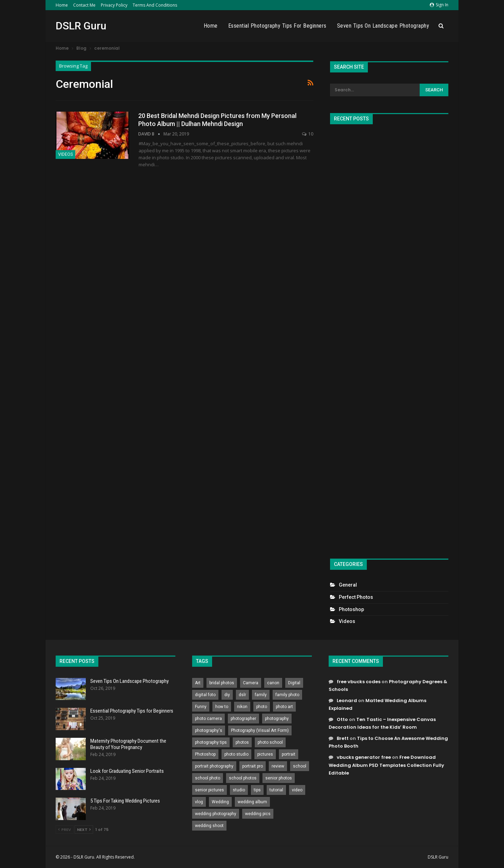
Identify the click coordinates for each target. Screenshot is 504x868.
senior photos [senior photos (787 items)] (279, 778)
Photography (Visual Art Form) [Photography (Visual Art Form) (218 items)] (260, 730)
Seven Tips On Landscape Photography (383, 26)
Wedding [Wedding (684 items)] (220, 802)
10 (308, 134)
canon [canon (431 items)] (273, 683)
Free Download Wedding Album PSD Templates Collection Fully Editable (386, 765)
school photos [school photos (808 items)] (243, 778)
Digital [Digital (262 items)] (294, 683)
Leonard (347, 701)
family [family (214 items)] (261, 695)
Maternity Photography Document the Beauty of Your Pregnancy (128, 744)
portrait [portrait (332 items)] (289, 754)
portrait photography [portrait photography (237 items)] (214, 766)
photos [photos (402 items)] (242, 742)
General (348, 585)
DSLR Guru (81, 26)
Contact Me (84, 5)
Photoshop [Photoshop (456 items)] (205, 754)
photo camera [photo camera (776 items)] (208, 719)
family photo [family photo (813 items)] (287, 695)
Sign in (439, 5)
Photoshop (351, 609)
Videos (65, 154)
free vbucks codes (359, 682)
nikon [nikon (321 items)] (242, 707)
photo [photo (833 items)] (262, 707)
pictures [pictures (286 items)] (265, 754)
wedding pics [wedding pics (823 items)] (258, 814)
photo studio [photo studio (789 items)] (236, 754)
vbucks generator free (364, 757)
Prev (65, 829)
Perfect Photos (356, 597)
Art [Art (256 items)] (198, 683)
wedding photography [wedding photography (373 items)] (216, 814)
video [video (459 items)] (297, 790)
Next (84, 829)
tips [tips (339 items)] (257, 790)
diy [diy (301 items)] (227, 695)
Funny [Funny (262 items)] (201, 707)
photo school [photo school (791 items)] (270, 742)
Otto (342, 719)
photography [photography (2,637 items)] (277, 719)
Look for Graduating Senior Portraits (127, 771)
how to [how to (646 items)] (222, 707)
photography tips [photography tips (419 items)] (211, 742)
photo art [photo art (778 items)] (284, 707)
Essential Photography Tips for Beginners (277, 26)
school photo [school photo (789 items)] (208, 778)
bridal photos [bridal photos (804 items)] (222, 683)
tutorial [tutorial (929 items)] (276, 790)
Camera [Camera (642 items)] (251, 683)
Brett (343, 738)
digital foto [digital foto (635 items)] (205, 695)
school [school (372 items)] (300, 766)
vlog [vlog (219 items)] (199, 802)
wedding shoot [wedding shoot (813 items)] (209, 826)
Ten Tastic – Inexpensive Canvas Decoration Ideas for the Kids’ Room (382, 723)
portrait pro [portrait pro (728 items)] (253, 766)
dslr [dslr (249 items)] (242, 695)
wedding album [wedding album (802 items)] (252, 802)
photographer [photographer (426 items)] (243, 719)
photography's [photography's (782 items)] (209, 730)
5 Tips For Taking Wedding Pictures (125, 801)
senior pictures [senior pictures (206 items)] (209, 790)
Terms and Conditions (155, 5)
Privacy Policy (114, 5)
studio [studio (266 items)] (239, 790)
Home (62, 5)
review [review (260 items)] (278, 766)
